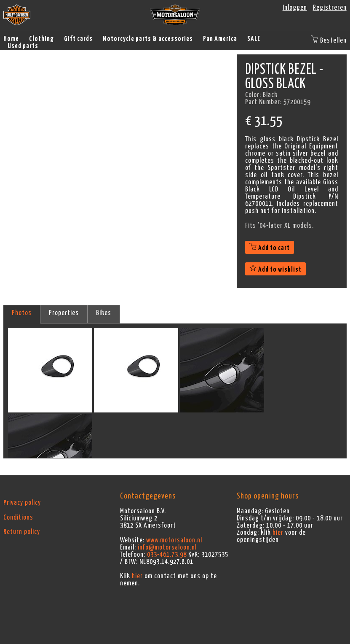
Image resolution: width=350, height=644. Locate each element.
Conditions (18, 517)
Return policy (22, 532)
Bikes (104, 313)
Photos (22, 313)
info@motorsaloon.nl (167, 547)
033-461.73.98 (167, 555)
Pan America (220, 39)
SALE (254, 39)
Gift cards (78, 39)
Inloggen (295, 8)
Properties (64, 313)
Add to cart (270, 248)
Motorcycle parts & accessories (148, 39)
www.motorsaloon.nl (174, 540)
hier (137, 576)
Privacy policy (22, 503)
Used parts (23, 46)
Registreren (330, 8)
